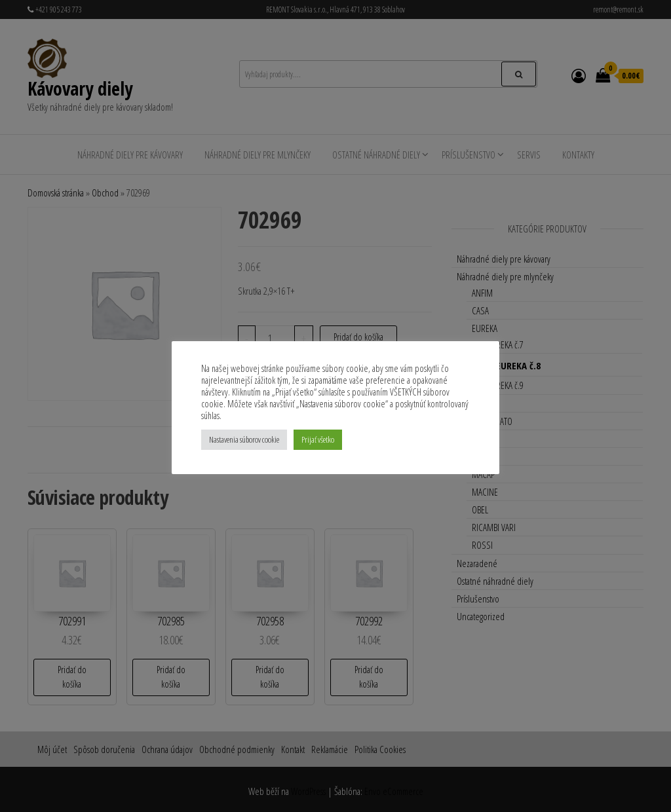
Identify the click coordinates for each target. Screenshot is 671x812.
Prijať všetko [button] (318, 439)
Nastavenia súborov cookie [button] (244, 439)
